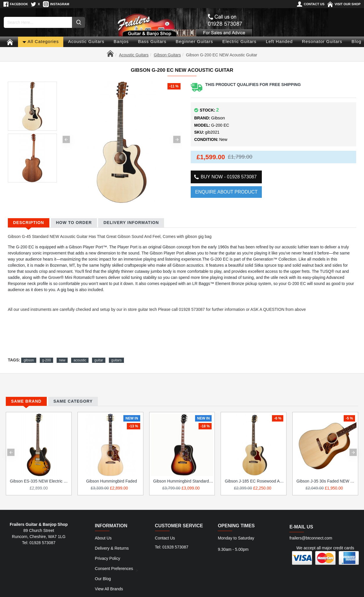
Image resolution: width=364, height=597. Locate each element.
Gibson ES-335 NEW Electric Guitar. (40, 478)
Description (29, 223)
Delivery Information (131, 223)
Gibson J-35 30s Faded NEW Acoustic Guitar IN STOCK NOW (326, 478)
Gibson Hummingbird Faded (112, 478)
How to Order (74, 223)
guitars (116, 353)
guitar (99, 353)
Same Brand (26, 398)
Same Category (73, 398)
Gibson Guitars (167, 55)
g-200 (47, 353)
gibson (29, 353)
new (62, 353)
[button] (66, 139)
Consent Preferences (114, 557)
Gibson (218, 118)
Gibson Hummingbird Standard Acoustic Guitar (183, 478)
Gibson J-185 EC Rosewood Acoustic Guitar (255, 478)
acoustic (80, 353)
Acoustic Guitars (134, 55)
